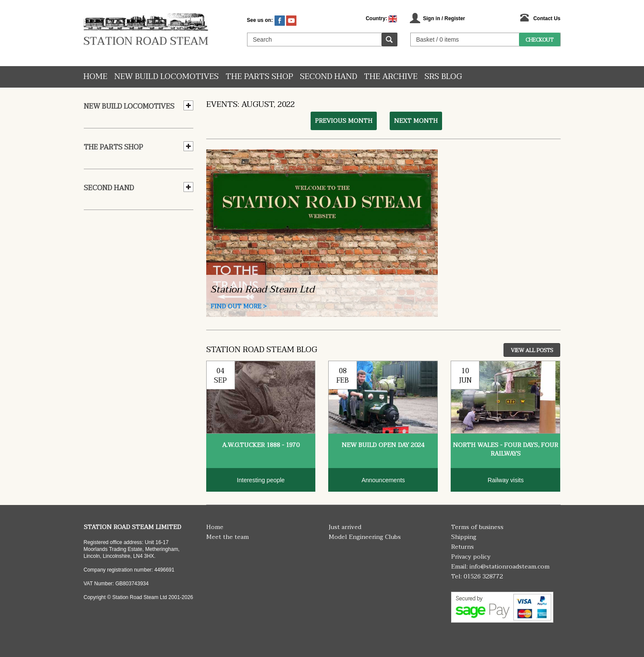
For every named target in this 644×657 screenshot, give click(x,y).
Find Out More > (239, 306)
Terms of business (477, 527)
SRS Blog (443, 77)
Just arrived (345, 527)
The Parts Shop (259, 77)
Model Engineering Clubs (365, 537)
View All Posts (532, 350)
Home (95, 77)
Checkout (539, 40)
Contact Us (547, 18)
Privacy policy (471, 557)
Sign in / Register (444, 18)
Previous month (344, 121)
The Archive (391, 77)
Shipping (464, 537)
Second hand (328, 77)
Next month (416, 121)
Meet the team (227, 537)
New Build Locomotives (166, 77)
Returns (462, 547)
